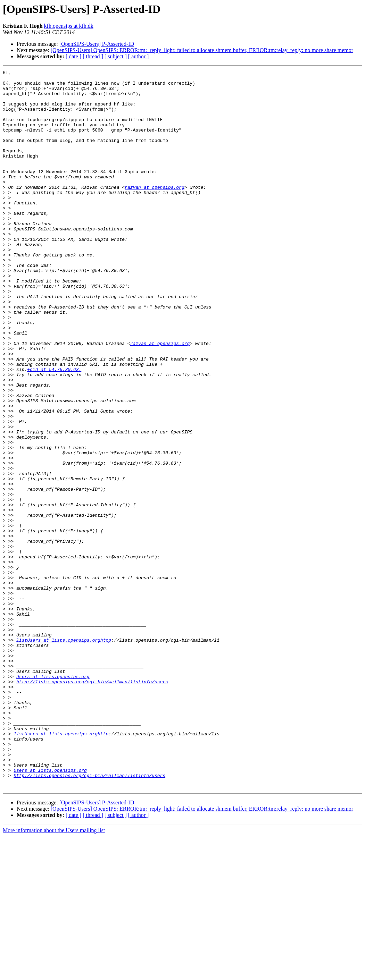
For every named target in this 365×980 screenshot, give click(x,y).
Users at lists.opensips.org (53, 798)
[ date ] (73, 56)
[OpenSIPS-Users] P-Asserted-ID (97, 44)
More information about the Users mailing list (54, 974)
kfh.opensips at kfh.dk (69, 26)
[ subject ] (116, 56)
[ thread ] (93, 56)
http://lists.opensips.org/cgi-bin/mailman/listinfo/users (92, 804)
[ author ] (139, 56)
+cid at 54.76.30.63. (54, 430)
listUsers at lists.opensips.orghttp (64, 754)
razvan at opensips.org (155, 211)
